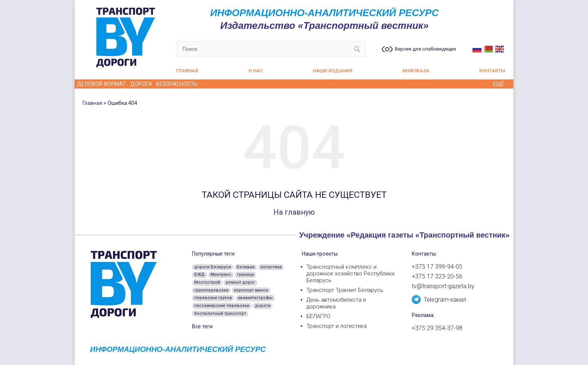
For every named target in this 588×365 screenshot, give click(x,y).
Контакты (492, 71)
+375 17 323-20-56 (437, 277)
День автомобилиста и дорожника (336, 303)
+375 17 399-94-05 (437, 267)
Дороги (141, 84)
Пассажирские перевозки (401, 84)
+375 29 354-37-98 (437, 328)
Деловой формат (101, 84)
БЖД (199, 274)
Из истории (321, 84)
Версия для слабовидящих (425, 49)
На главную (294, 212)
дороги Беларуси (213, 267)
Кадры (351, 84)
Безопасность (177, 84)
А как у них (285, 84)
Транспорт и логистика (337, 326)
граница (245, 274)
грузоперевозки (211, 290)
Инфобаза (416, 71)
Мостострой (207, 282)
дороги (263, 306)
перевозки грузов (213, 298)
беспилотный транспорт (220, 313)
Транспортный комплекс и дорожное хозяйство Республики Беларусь (350, 274)
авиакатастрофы (255, 298)
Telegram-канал (439, 299)
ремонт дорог (240, 282)
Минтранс (221, 274)
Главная (187, 71)
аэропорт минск (251, 290)
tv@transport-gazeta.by (443, 286)
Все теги (202, 326)
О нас (256, 71)
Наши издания (332, 71)
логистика (271, 267)
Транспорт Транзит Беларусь (345, 290)
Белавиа (246, 267)
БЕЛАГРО (318, 316)
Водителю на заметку (233, 84)
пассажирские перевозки (222, 306)
